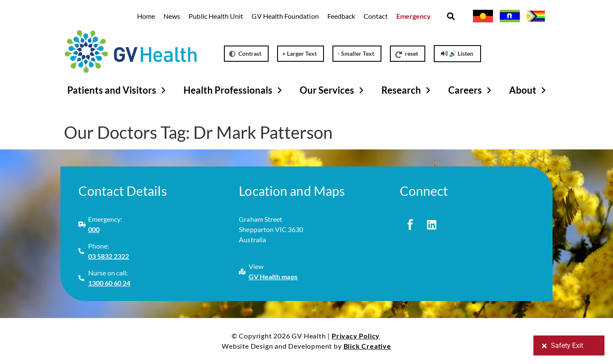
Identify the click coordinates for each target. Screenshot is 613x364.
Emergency (414, 16)
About (529, 90)
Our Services (333, 90)
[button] (451, 16)
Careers (471, 90)
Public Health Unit (216, 16)
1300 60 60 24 (109, 283)
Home (146, 16)
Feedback (341, 16)
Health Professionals (234, 90)
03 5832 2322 (109, 256)
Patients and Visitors (118, 90)
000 (94, 229)
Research (407, 90)
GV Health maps (273, 277)
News (172, 16)
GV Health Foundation (285, 16)
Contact (375, 16)
